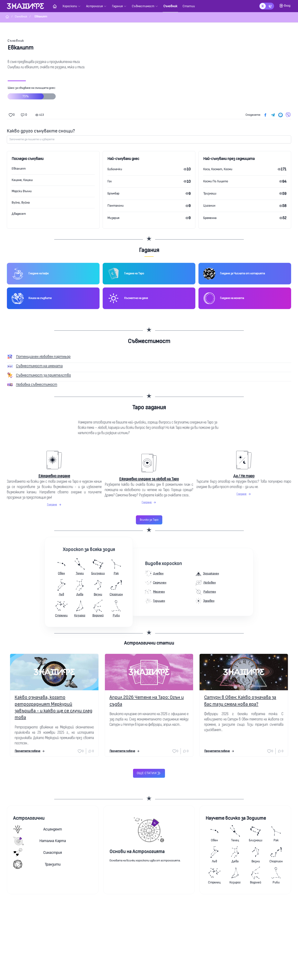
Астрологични (29, 818)
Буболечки (115, 169)
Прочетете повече (30, 751)
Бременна (210, 218)
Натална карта (40, 841)
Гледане (54, 505)
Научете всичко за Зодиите (236, 818)
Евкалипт (19, 169)
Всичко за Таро (149, 520)
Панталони (115, 206)
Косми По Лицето (216, 181)
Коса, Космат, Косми (218, 169)
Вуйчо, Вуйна (21, 203)
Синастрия (38, 853)
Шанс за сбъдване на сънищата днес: (32, 94)
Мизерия (113, 218)
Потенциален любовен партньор (43, 357)
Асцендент (38, 829)
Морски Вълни (22, 191)
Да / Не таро (244, 476)
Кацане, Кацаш (22, 180)
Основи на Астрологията (137, 852)
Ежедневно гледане (54, 476)
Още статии (149, 773)
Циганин (209, 206)
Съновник (16, 41)
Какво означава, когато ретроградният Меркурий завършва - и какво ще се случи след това (53, 707)
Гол (110, 181)
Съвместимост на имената (39, 366)
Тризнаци (210, 193)
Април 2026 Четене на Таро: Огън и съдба (147, 701)
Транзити (37, 864)
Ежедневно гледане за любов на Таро (149, 479)
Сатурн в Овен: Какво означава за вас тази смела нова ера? (240, 701)
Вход (285, 6)
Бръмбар (113, 193)
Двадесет (19, 214)
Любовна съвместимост (37, 385)
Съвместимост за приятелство (43, 375)
